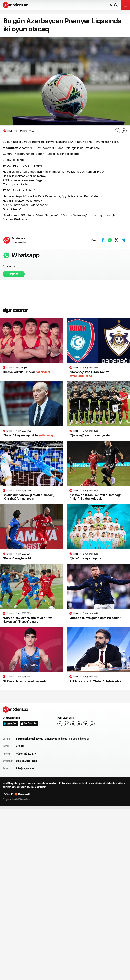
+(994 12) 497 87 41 (27, 754)
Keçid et (14, 274)
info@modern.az (25, 769)
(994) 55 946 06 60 (27, 761)
